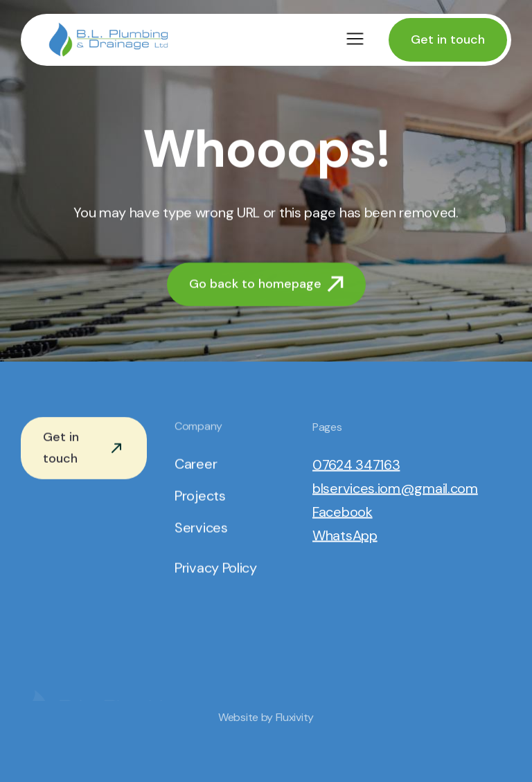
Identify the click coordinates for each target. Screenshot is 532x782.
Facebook (343, 513)
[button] (355, 39)
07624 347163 (356, 465)
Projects (200, 497)
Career (196, 465)
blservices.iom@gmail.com (395, 489)
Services (201, 528)
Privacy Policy (216, 569)
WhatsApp (345, 536)
